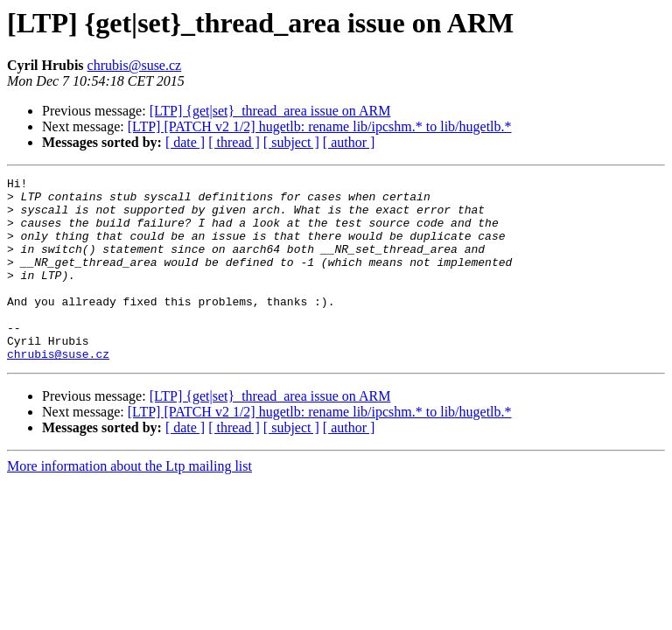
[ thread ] (234, 142)
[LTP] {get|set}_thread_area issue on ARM (270, 111)
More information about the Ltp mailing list (129, 503)
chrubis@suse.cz (135, 65)
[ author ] (349, 142)
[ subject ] (291, 142)
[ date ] (185, 142)
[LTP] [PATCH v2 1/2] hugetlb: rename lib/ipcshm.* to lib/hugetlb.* (320, 126)
